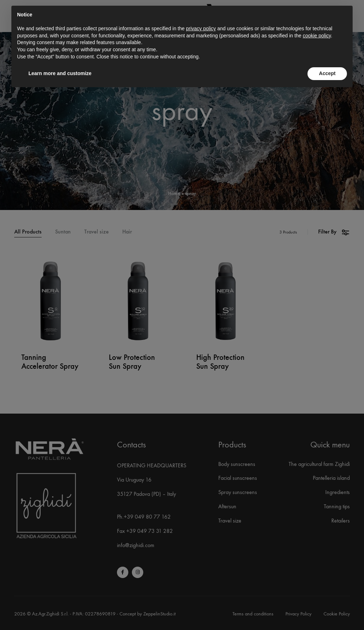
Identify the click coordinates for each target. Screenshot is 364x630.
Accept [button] (327, 73)
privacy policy (201, 28)
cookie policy (317, 36)
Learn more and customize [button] (60, 73)
